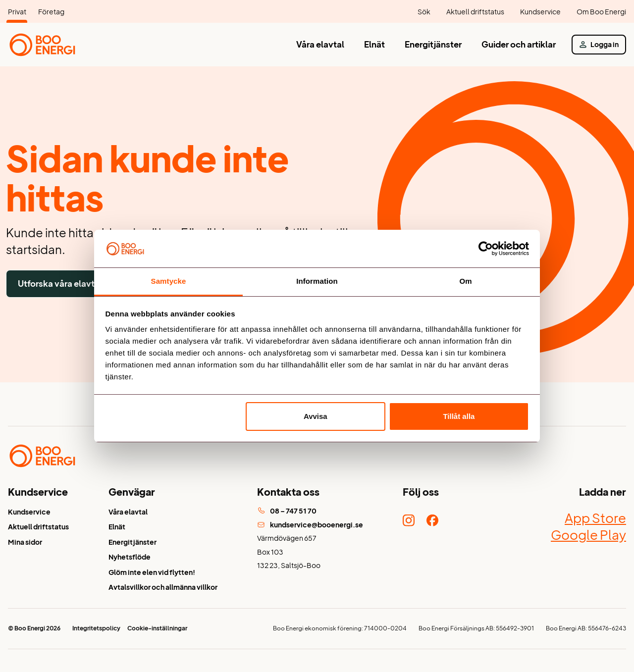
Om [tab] (465, 281)
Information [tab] (317, 281)
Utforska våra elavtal (60, 284)
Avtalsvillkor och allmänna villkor (163, 587)
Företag (51, 12)
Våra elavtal (320, 44)
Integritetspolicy (96, 628)
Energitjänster (433, 44)
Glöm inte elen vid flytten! (152, 572)
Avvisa (316, 416)
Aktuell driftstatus (475, 12)
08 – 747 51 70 (287, 511)
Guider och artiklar (519, 44)
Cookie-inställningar (157, 628)
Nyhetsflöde (130, 557)
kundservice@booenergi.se (310, 525)
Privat (17, 12)
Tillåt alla (459, 416)
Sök (424, 12)
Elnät (374, 44)
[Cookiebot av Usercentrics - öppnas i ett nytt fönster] (486, 249)
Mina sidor (25, 542)
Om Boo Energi (601, 12)
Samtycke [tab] (169, 281)
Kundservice (540, 12)
